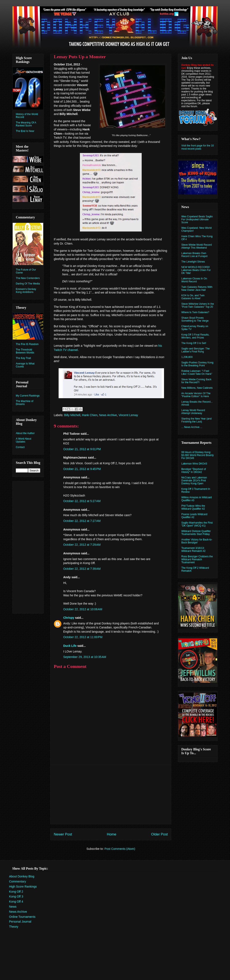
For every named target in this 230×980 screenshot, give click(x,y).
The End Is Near (25, 131)
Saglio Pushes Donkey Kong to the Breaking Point (197, 364)
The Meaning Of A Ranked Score (26, 124)
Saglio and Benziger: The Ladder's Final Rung (196, 350)
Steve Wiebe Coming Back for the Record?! (196, 381)
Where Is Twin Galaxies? (195, 312)
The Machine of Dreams (25, 403)
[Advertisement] (111, 795)
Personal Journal (20, 922)
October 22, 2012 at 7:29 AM (82, 545)
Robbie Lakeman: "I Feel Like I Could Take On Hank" (197, 372)
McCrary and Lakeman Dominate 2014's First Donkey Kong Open (194, 481)
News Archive (108, 415)
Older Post (159, 834)
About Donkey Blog (22, 876)
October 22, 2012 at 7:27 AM (82, 521)
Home (112, 834)
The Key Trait (23, 358)
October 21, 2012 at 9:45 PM (82, 469)
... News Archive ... (192, 427)
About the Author (25, 433)
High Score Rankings (23, 887)
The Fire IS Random (27, 344)
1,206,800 (187, 357)
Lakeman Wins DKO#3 (194, 464)
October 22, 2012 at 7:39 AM (82, 569)
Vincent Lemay (128, 415)
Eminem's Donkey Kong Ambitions (26, 291)
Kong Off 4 (16, 901)
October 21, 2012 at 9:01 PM (82, 449)
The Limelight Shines (193, 262)
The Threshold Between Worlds (25, 351)
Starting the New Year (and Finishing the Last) (196, 420)
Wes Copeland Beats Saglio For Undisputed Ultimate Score (197, 219)
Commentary (17, 881)
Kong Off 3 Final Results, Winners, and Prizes (195, 336)
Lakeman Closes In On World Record (194, 280)
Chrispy (69, 618)
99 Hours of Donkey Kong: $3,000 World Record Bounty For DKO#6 (198, 455)
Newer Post (63, 834)
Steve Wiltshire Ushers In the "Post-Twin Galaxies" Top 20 (198, 305)
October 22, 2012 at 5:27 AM (82, 501)
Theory (14, 927)
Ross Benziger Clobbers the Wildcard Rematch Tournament (197, 559)
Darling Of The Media (28, 284)
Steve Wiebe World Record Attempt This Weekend (197, 246)
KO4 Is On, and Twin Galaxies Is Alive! (193, 297)
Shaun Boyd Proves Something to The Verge (195, 319)
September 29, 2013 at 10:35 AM (85, 657)
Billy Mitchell (72, 415)
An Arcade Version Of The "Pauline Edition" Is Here (196, 395)
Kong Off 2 (16, 892)
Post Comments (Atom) (120, 849)
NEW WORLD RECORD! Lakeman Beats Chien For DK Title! (196, 270)
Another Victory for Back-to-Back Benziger (197, 541)
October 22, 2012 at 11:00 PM (83, 637)
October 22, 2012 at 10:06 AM (83, 609)
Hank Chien (90, 415)
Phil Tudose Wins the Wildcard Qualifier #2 (193, 507)
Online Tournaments (22, 917)
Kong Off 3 (16, 896)
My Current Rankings (28, 396)
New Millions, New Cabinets (197, 388)
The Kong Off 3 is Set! (194, 343)
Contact (20, 447)
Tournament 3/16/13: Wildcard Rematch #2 (193, 550)
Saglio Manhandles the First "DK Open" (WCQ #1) (197, 524)
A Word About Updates (24, 440)
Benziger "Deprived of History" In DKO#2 (194, 471)
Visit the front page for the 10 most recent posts (198, 147)
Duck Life (70, 646)
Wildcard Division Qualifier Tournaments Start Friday (196, 533)
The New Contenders (28, 278)
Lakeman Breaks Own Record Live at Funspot (194, 255)
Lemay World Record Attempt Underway (193, 412)
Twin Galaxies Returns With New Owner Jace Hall (197, 288)
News (13, 907)
